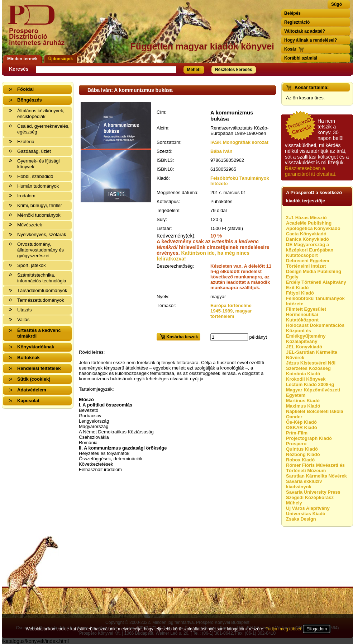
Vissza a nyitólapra (39, 30)
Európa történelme (231, 305)
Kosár (290, 49)
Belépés (292, 13)
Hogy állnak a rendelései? (311, 40)
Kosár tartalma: (312, 87)
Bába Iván (221, 151)
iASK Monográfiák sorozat (239, 142)
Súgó (337, 4)
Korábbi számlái (301, 58)
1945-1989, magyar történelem (231, 314)
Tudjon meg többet (283, 629)
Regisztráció (297, 22)
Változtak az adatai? (305, 31)
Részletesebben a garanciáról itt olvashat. (311, 171)
